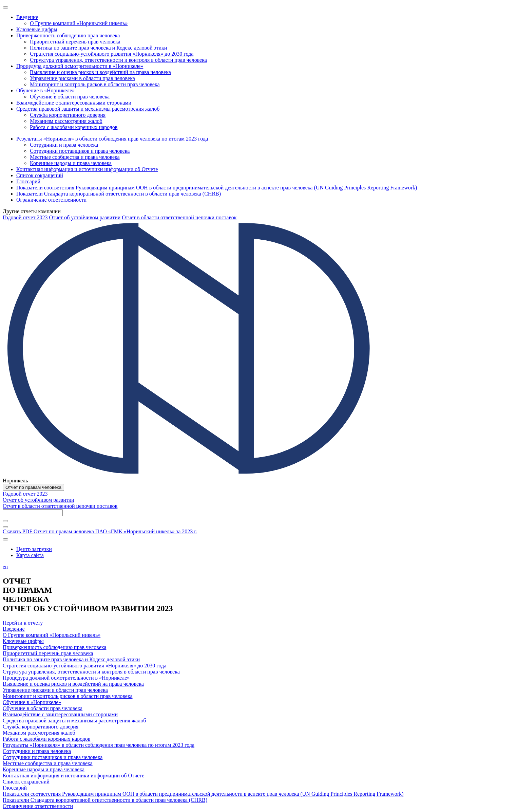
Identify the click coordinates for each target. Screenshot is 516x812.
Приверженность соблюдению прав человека (54, 647)
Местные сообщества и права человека (48, 763)
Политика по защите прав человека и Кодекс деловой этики (71, 659)
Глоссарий (15, 788)
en (5, 567)
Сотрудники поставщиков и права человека (53, 757)
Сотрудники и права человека (37, 751)
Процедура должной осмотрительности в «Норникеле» (66, 678)
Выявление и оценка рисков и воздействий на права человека (73, 684)
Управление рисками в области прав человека (55, 690)
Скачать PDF (100, 531)
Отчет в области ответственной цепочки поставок (179, 217)
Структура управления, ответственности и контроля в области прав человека (91, 672)
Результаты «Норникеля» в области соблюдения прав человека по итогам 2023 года (99, 745)
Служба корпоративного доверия (41, 727)
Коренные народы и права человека (44, 769)
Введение (14, 629)
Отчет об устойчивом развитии (85, 217)
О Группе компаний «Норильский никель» (52, 635)
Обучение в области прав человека (43, 708)
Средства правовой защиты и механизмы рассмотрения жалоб (74, 721)
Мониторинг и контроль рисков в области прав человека (68, 696)
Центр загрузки (34, 549)
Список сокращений (26, 782)
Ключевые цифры (23, 641)
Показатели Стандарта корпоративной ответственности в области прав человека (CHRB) (105, 800)
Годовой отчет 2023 (25, 217)
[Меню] (5, 7)
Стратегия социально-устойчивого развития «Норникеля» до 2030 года (84, 666)
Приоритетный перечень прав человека (48, 653)
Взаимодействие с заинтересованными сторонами (60, 714)
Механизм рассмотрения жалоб (39, 733)
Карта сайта (30, 555)
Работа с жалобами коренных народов (46, 739)
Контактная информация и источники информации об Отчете (73, 776)
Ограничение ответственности (38, 806)
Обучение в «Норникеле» (32, 702)
